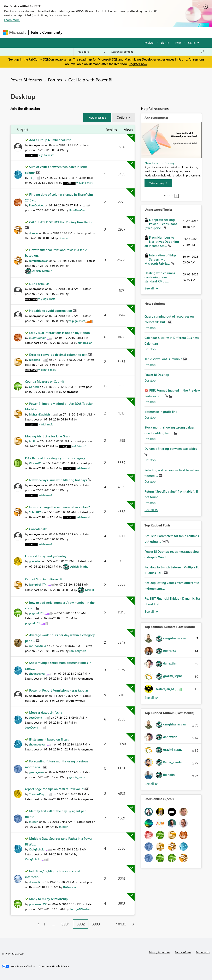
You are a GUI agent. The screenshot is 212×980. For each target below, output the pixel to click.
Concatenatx (38, 529)
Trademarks (203, 952)
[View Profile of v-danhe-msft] (47, 370)
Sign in (165, 42)
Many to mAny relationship (48, 899)
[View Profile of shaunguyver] (37, 673)
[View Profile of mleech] (34, 822)
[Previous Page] (37, 924)
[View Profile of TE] (31, 178)
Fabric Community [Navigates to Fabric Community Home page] (47, 32)
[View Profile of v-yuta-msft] (46, 155)
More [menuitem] (158, 32)
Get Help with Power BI (90, 80)
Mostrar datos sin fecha (46, 712)
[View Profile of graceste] (34, 561)
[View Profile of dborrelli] (34, 882)
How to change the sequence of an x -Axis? (60, 507)
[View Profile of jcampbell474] (38, 584)
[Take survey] (158, 183)
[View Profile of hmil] (32, 441)
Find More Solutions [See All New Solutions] (151, 510)
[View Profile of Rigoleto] (34, 360)
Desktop (150, 328)
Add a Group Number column (50, 140)
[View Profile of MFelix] (89, 590)
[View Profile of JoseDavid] (36, 717)
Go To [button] (192, 43)
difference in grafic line (161, 412)
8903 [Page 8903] (96, 924)
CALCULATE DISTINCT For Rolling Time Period (61, 222)
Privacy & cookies (159, 952)
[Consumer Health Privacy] (54, 966)
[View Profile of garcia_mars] (37, 772)
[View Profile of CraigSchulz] (37, 849)
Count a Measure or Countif (45, 381)
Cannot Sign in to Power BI (44, 579)
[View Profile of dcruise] (34, 233)
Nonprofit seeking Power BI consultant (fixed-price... (161, 224)
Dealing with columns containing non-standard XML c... (160, 277)
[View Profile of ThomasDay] (37, 794)
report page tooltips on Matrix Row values (55, 789)
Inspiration (90, 32)
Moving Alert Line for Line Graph (48, 436)
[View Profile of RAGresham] (71, 887)
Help (178, 42)
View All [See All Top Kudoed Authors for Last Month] (151, 784)
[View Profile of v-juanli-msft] (84, 183)
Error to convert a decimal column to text (59, 355)
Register (149, 42)
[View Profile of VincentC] (35, 463)
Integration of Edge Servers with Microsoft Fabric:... (160, 259)
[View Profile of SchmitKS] (35, 512)
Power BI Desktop (157, 375)
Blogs (144, 32)
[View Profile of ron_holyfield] (37, 646)
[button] (97, 118)
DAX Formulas (39, 284)
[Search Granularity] (91, 52)
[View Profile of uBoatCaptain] (38, 338)
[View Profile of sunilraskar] (85, 343)
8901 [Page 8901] (66, 924)
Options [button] (122, 117)
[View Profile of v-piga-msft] (77, 321)
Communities (125, 32)
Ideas (107, 32)
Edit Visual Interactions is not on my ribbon (60, 333)
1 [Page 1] (45, 924)
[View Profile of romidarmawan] (39, 261)
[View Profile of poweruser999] (38, 904)
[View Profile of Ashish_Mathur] (42, 271)
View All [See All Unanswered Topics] (151, 288)
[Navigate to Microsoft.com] (14, 32)
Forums (72, 32)
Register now (138, 64)
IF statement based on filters (49, 739)
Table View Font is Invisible (164, 359)
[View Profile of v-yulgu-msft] (47, 299)
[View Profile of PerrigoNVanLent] (81, 909)
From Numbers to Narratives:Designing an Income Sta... (162, 242)
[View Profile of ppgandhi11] (36, 613)
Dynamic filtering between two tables (171, 449)
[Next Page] (132, 924)
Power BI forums (26, 80)
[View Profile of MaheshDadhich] (39, 414)
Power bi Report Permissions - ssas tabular (59, 690)
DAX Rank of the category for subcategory (55, 458)
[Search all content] (158, 52)
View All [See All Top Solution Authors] (151, 698)
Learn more (12, 20)
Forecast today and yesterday (46, 556)
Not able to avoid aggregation (51, 311)
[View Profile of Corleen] (34, 387)
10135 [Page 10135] (121, 924)
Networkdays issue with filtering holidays (58, 480)
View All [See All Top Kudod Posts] (151, 611)
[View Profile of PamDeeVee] (37, 205)
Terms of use (183, 952)
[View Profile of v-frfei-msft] (46, 424)
